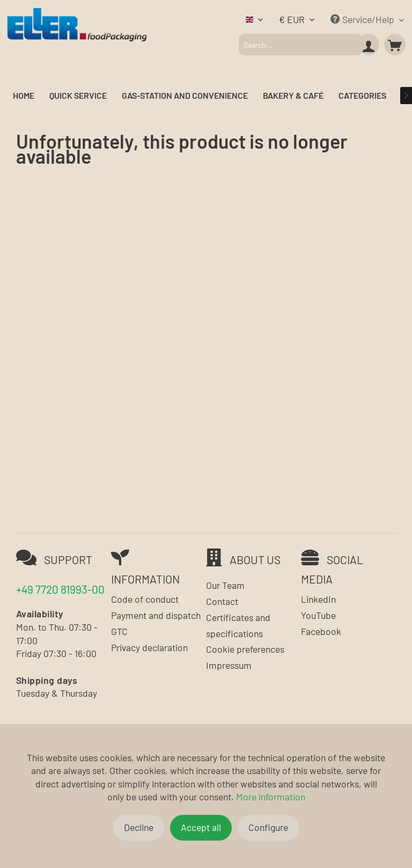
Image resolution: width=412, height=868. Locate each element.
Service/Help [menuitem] (363, 19)
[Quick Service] (78, 96)
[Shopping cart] (395, 45)
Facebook (321, 631)
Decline (139, 827)
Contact (222, 601)
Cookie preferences (245, 649)
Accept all (201, 827)
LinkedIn (318, 599)
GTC (119, 631)
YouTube (318, 615)
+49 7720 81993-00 (60, 589)
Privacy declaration (149, 647)
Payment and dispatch (156, 615)
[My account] (369, 45)
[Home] (24, 96)
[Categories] (362, 96)
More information (271, 797)
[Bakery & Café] (293, 96)
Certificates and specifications (238, 625)
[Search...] (300, 45)
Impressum (229, 665)
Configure (268, 827)
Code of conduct (145, 599)
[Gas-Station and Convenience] (185, 96)
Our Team (225, 585)
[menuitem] (300, 45)
